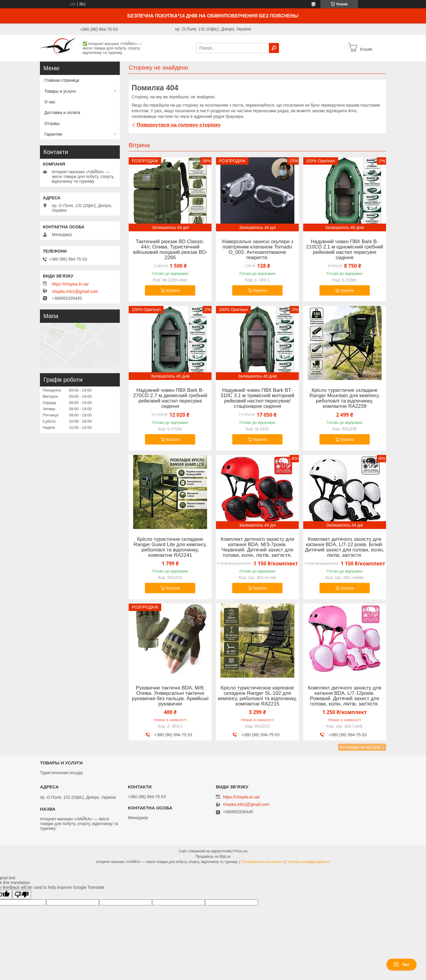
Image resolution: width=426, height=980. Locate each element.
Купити (173, 291)
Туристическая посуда (61, 773)
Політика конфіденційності (308, 862)
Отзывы (52, 123)
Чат (401, 965)
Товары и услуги (60, 91)
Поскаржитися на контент (262, 862)
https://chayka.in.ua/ (70, 284)
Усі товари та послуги (360, 747)
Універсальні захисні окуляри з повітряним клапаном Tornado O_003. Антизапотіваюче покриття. (257, 250)
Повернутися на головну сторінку (179, 125)
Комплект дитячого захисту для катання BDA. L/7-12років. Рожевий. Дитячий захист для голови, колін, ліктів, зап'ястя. (344, 696)
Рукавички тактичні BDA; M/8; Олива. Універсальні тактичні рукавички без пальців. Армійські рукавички (170, 696)
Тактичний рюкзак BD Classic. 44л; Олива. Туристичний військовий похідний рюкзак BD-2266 (170, 250)
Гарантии (53, 134)
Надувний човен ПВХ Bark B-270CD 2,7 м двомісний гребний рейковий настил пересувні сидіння (170, 398)
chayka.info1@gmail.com (75, 291)
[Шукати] (274, 48)
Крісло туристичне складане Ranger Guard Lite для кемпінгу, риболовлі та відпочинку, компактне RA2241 (170, 547)
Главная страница (62, 80)
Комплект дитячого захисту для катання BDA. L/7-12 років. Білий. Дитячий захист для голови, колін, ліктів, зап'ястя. (345, 547)
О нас (50, 102)
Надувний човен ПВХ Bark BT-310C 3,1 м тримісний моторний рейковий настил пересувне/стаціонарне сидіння (257, 398)
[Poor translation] (22, 895)
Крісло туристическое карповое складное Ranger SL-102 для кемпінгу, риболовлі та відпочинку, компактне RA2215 (257, 696)
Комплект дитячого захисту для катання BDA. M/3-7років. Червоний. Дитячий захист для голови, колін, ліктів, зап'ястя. (257, 547)
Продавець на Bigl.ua (213, 857)
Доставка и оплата (62, 113)
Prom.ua (241, 851)
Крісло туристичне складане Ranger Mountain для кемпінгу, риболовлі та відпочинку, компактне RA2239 (345, 398)
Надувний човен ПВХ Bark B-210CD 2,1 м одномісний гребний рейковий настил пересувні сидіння (345, 250)
